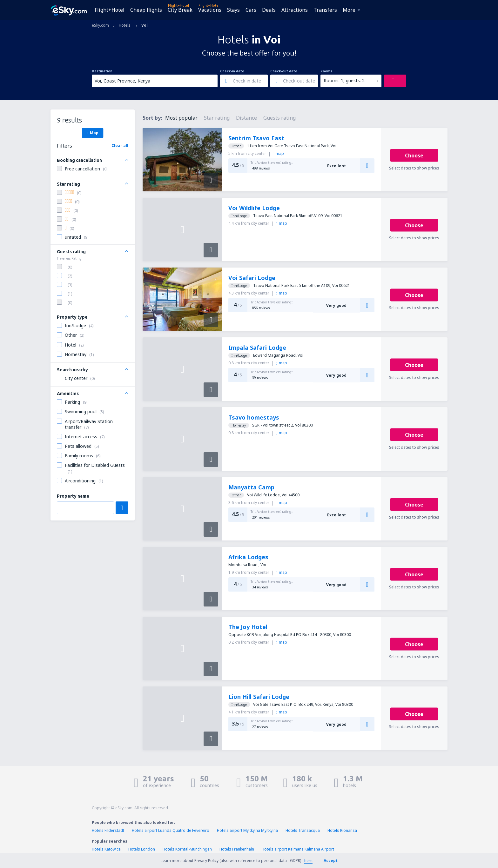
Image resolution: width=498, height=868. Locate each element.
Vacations (210, 10)
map (278, 153)
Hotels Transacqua (303, 830)
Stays (233, 10)
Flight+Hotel (110, 10)
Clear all (120, 146)
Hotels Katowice (106, 849)
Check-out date (284, 71)
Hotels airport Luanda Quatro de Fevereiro (171, 830)
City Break (180, 10)
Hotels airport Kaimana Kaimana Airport (298, 849)
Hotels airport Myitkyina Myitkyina (247, 830)
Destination (102, 71)
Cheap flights (146, 10)
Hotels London (142, 849)
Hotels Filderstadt (108, 830)
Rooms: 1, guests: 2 (344, 80)
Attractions (295, 10)
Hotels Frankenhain (237, 849)
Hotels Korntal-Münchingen (187, 849)
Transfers (325, 10)
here (308, 861)
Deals (269, 10)
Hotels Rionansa (342, 830)
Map (93, 133)
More (349, 10)
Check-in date (232, 71)
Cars (251, 10)
